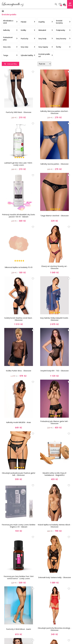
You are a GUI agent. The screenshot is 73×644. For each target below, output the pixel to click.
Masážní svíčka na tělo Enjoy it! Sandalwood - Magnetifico (54, 474)
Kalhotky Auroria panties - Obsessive (54, 164)
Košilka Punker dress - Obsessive (19, 371)
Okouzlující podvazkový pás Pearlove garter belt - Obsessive (19, 474)
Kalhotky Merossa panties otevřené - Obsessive (55, 112)
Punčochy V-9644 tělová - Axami (19, 629)
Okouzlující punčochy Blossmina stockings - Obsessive (55, 629)
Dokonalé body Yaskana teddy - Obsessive (55, 577)
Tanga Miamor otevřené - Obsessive (55, 216)
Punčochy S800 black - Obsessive (19, 112)
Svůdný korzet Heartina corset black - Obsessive (19, 319)
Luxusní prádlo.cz (19, 4)
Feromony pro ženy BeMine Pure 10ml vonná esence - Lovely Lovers (19, 577)
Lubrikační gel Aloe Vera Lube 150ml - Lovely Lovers (19, 164)
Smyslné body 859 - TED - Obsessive (55, 371)
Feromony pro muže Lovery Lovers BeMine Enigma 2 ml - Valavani (19, 526)
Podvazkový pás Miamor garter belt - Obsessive (55, 422)
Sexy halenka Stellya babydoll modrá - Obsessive (55, 319)
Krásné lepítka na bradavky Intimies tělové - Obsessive (54, 526)
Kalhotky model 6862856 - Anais (19, 422)
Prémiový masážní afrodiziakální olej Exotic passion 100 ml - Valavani (19, 216)
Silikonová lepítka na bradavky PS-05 (19, 267)
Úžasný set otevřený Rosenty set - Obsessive (54, 267)
